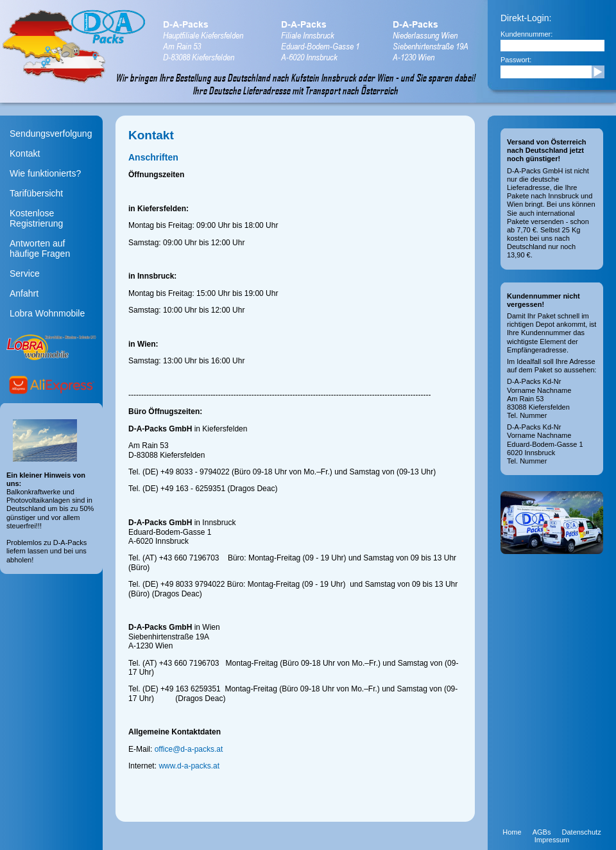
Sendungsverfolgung (51, 134)
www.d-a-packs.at (189, 766)
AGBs (542, 832)
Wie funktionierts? (45, 173)
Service (25, 273)
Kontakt (25, 153)
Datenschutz (582, 832)
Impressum (552, 840)
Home (512, 832)
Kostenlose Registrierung (36, 218)
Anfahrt (24, 293)
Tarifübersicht (36, 193)
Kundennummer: (526, 34)
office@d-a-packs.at (189, 749)
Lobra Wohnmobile (47, 313)
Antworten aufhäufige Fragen (40, 248)
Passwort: (516, 60)
